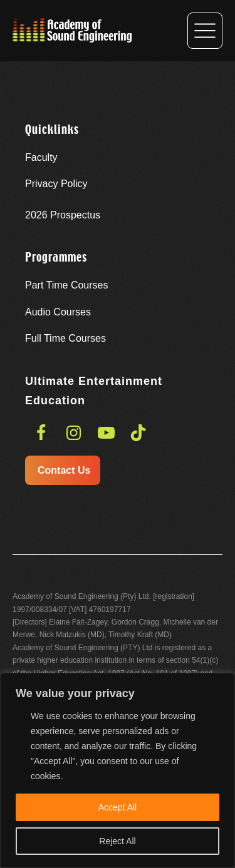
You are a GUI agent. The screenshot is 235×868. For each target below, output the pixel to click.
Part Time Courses (66, 285)
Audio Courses (58, 312)
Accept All (118, 807)
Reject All (117, 841)
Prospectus (63, 215)
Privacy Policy (56, 184)
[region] (118, 770)
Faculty (41, 157)
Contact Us (64, 470)
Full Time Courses (65, 338)
